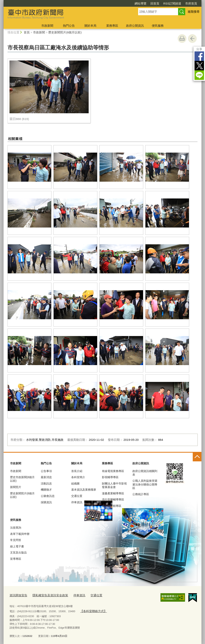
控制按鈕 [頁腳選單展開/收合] (197, 457)
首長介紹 (77, 471)
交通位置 (77, 496)
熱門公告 (69, 26)
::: (2, 2)
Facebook (199, 56)
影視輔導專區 (110, 477)
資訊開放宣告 (17, 595)
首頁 (27, 32)
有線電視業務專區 (113, 471)
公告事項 (46, 471)
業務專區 (112, 26)
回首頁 (155, 3)
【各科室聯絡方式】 (92, 610)
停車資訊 (77, 502)
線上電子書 (17, 546)
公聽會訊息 (48, 496)
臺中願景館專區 (112, 506)
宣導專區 (16, 559)
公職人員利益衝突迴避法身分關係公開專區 (145, 484)
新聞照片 (16, 487)
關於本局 (90, 26)
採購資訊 (46, 502)
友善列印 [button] (182, 39)
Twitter (199, 66)
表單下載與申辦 (20, 534)
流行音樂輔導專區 (113, 500)
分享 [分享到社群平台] (199, 49)
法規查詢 (16, 528)
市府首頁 (191, 3)
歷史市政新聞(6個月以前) (22, 479)
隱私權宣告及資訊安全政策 (46, 595)
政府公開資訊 (135, 26)
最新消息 (46, 477)
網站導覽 (140, 3)
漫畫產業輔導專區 (113, 493)
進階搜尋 (194, 12)
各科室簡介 (78, 477)
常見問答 (16, 540)
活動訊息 (46, 483)
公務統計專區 (141, 494)
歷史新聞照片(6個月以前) (65, 32)
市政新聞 (47, 26)
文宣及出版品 (18, 552)
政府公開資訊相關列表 (145, 473)
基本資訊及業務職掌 (84, 490)
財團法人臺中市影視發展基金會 (114, 485)
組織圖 (75, 483)
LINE (199, 75)
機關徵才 (46, 490)
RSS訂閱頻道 (172, 3)
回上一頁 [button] (192, 39)
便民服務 (158, 26)
